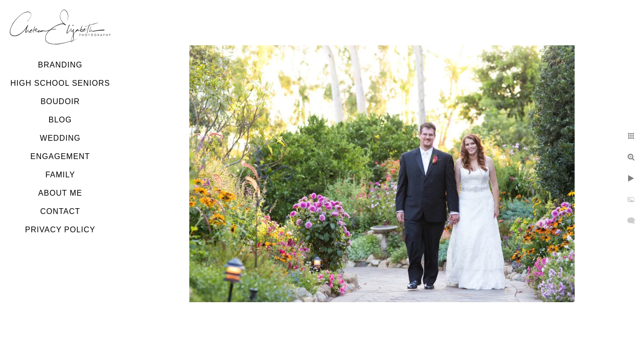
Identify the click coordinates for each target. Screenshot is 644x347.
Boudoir (60, 101)
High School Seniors (60, 83)
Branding (60, 65)
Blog (60, 120)
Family (60, 175)
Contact (60, 211)
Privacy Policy (60, 230)
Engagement (60, 156)
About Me (60, 193)
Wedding (60, 138)
